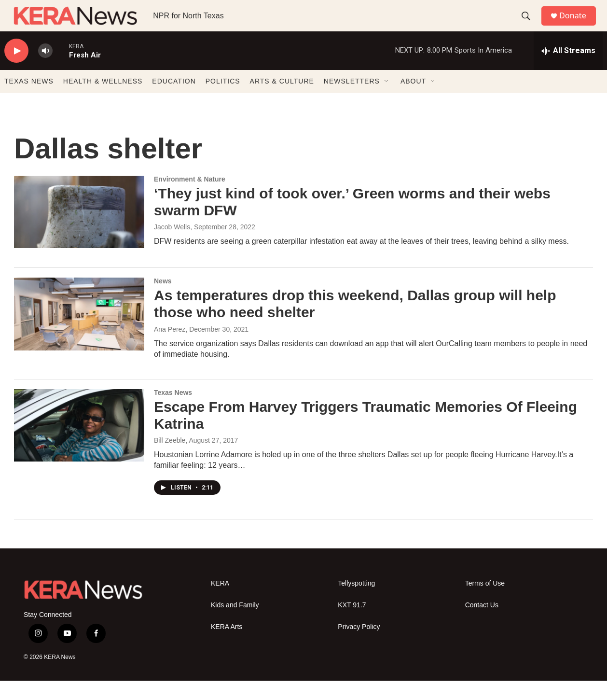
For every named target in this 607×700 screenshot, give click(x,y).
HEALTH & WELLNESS (103, 100)
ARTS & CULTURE (282, 100)
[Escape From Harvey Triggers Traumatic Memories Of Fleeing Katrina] (79, 445)
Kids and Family (235, 624)
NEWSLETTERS (352, 100)
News (163, 300)
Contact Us (482, 624)
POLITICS (223, 100)
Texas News (173, 412)
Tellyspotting (356, 603)
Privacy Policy (359, 646)
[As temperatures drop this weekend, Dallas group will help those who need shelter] (79, 333)
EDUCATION (174, 100)
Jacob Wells (172, 246)
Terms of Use (485, 603)
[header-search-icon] (530, 26)
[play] (16, 70)
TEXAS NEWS (29, 100)
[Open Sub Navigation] (387, 100)
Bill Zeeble (170, 460)
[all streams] (568, 70)
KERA (220, 603)
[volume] (45, 70)
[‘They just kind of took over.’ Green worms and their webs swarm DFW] (79, 231)
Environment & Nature (190, 198)
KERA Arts (227, 646)
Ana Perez (170, 349)
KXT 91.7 (352, 624)
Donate (578, 25)
